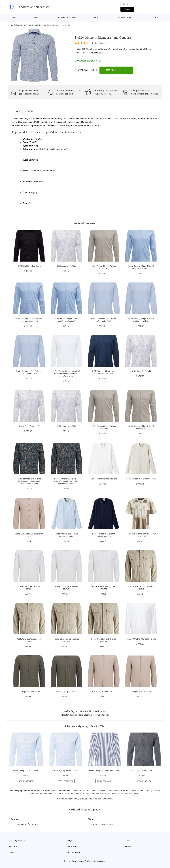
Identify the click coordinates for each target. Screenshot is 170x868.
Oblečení (32, 25)
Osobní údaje (73, 853)
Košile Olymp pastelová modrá (26, 771)
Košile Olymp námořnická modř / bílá (105, 771)
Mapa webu (73, 846)
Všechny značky (17, 840)
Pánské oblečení (126, 18)
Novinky (13, 846)
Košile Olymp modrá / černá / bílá (144, 771)
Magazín (71, 840)
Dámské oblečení (66, 18)
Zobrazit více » (96, 53)
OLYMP (144, 49)
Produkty (19, 25)
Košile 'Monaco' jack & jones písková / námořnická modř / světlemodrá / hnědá (29, 481)
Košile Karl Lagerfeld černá (29, 266)
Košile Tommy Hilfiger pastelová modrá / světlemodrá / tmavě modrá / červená (66, 374)
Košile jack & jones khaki (29, 692)
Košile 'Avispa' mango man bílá (104, 479)
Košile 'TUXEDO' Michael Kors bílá (141, 639)
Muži (96, 18)
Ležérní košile (90, 715)
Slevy (12, 853)
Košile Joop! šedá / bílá (66, 266)
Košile (38, 25)
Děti (156, 18)
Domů (13, 18)
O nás (128, 840)
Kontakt (128, 846)
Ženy (36, 18)
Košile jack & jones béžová (104, 692)
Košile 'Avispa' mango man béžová (141, 479)
